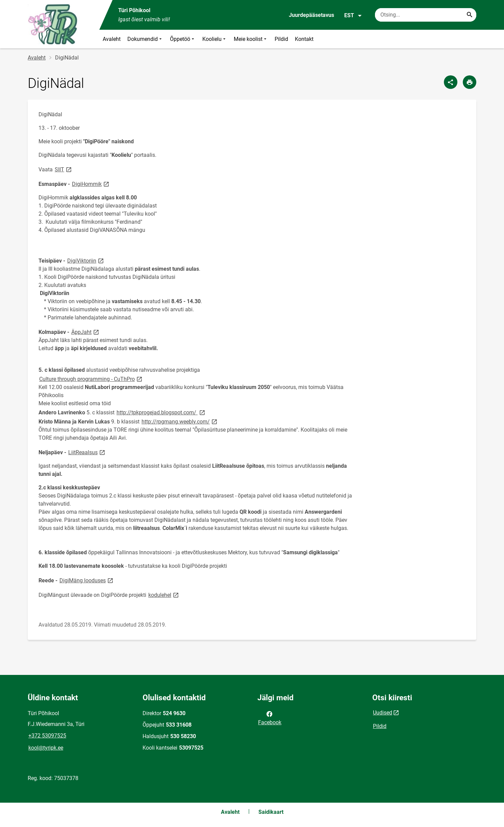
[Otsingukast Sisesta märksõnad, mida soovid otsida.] (426, 15)
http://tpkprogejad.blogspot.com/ (161, 412)
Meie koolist (251, 39)
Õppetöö (183, 39)
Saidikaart (271, 812)
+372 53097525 (47, 736)
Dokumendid (145, 39)
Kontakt (304, 39)
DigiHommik (91, 184)
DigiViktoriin (86, 260)
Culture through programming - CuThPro (91, 379)
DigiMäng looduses (87, 580)
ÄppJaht (86, 332)
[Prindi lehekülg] (470, 82)
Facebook (270, 717)
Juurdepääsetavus (311, 15)
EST (353, 16)
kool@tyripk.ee (46, 748)
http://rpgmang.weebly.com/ (180, 421)
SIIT (64, 169)
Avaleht (112, 39)
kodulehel (164, 595)
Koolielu (215, 39)
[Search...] (470, 15)
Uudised (383, 713)
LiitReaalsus (87, 452)
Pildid (281, 39)
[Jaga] (451, 82)
